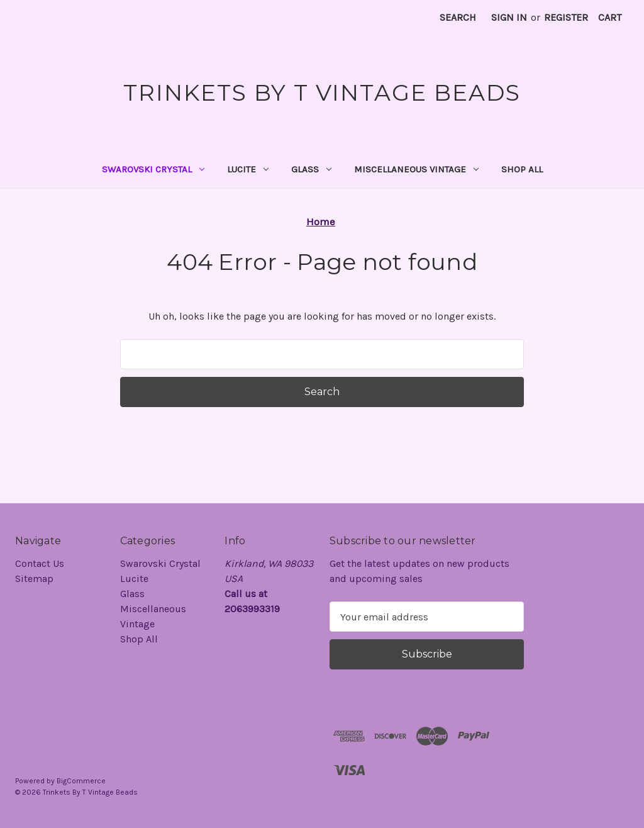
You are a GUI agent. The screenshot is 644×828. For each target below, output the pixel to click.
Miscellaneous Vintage (416, 169)
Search (458, 17)
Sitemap (34, 579)
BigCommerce (81, 781)
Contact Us (40, 563)
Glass (311, 169)
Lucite (248, 169)
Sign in (509, 17)
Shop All (522, 169)
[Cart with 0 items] (610, 18)
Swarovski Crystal (153, 169)
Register (566, 17)
